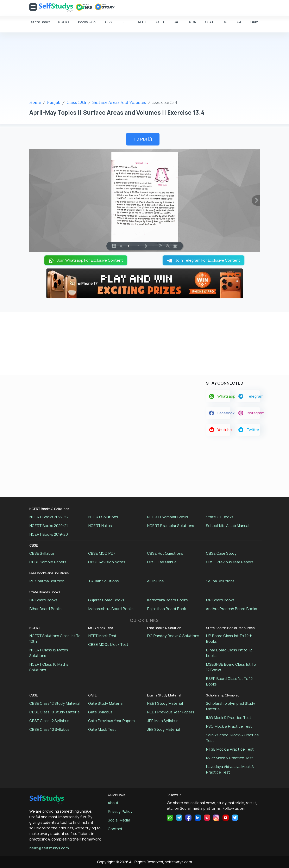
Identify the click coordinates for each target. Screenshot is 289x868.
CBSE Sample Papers (48, 562)
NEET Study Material (165, 703)
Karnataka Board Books (167, 600)
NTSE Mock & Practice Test (230, 749)
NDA (193, 24)
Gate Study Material (106, 703)
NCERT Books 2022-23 (49, 517)
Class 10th (76, 102)
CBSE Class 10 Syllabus (49, 729)
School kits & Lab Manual (228, 526)
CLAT (209, 24)
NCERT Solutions (103, 517)
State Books (41, 24)
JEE (126, 24)
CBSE (109, 24)
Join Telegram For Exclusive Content (203, 260)
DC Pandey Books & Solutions (173, 636)
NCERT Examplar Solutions (171, 526)
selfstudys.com (178, 862)
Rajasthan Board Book (167, 609)
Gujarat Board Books (106, 600)
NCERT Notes (100, 526)
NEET (142, 24)
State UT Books (220, 517)
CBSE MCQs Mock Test (108, 644)
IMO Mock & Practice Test (229, 718)
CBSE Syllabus (42, 553)
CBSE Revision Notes (107, 562)
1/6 (137, 246)
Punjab (54, 102)
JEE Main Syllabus (163, 721)
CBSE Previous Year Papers (230, 562)
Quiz (254, 22)
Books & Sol (87, 24)
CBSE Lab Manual (162, 562)
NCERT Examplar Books (168, 517)
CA (239, 24)
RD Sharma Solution (47, 581)
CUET (160, 24)
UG (225, 24)
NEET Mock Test (102, 636)
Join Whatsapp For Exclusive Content (86, 260)
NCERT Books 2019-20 (49, 534)
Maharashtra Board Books (111, 609)
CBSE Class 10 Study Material (55, 712)
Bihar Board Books (45, 609)
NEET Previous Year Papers (171, 712)
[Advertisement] (145, 67)
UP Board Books (43, 600)
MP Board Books (220, 600)
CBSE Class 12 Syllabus (49, 721)
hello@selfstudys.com (49, 848)
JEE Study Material (164, 729)
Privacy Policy (120, 811)
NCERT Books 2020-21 (49, 526)
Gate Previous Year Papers (111, 721)
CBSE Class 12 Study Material (55, 703)
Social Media (119, 820)
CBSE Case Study (221, 553)
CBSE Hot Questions (165, 553)
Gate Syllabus (100, 712)
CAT (177, 24)
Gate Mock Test (102, 729)
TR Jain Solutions (103, 581)
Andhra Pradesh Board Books (231, 609)
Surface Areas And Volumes (119, 102)
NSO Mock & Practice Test (229, 726)
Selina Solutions (220, 581)
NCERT (64, 24)
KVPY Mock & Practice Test (230, 758)
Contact (115, 829)
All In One (155, 581)
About (113, 803)
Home (35, 102)
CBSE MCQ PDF (102, 553)
